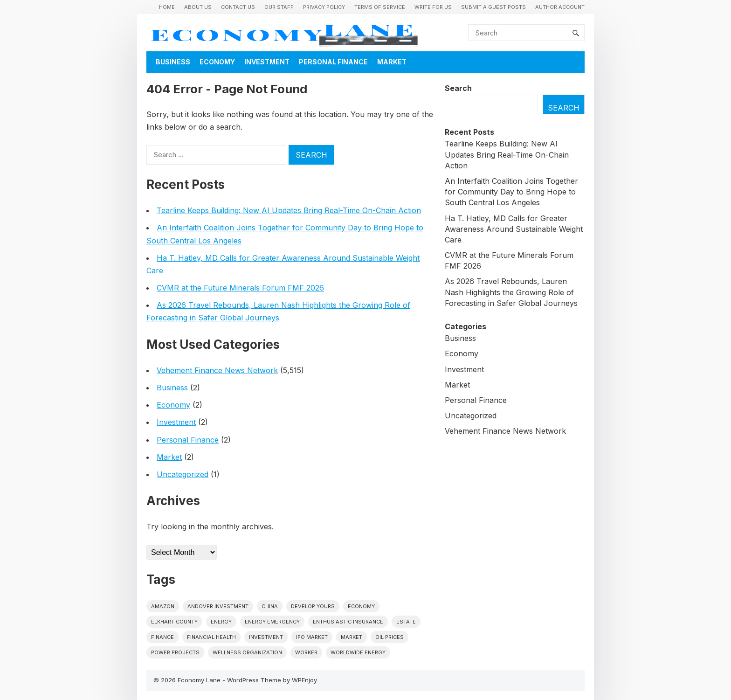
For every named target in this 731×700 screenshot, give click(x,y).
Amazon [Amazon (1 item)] (163, 606)
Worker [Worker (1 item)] (306, 652)
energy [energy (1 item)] (221, 622)
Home (167, 7)
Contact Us (238, 7)
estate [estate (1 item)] (406, 622)
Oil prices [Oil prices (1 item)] (390, 637)
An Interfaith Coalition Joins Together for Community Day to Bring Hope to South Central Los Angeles (511, 192)
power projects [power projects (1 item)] (175, 652)
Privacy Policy (324, 7)
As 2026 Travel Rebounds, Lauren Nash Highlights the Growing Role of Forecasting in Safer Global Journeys (511, 292)
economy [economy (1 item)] (361, 606)
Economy (217, 62)
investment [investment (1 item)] (266, 637)
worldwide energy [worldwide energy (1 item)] (358, 652)
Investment (267, 62)
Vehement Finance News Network (217, 370)
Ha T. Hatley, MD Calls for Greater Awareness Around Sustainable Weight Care (514, 229)
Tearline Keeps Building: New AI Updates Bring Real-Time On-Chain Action (289, 210)
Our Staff (279, 7)
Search (458, 88)
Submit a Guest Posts (493, 7)
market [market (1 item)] (352, 637)
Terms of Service (380, 7)
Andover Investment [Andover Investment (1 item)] (218, 606)
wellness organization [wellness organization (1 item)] (247, 652)
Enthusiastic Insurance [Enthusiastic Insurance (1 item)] (348, 622)
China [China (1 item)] (270, 606)
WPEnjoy (304, 680)
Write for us (433, 7)
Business (173, 62)
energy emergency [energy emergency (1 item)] (272, 622)
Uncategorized (183, 474)
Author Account (560, 7)
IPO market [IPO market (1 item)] (312, 637)
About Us (198, 7)
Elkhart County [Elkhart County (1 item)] (174, 622)
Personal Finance (333, 62)
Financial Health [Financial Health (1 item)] (211, 637)
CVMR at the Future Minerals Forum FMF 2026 (240, 288)
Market (392, 62)
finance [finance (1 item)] (162, 637)
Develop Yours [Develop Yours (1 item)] (313, 606)
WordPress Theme (254, 680)
